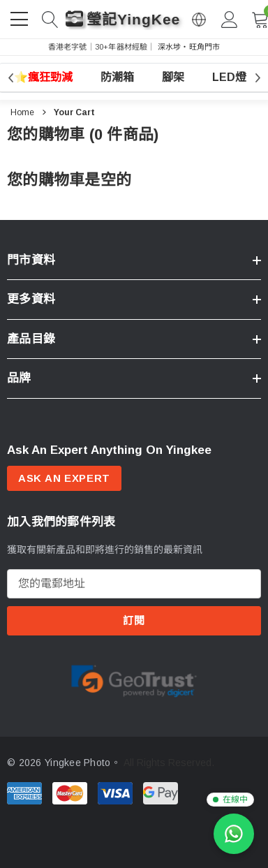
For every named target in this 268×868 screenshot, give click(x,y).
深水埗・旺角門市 (189, 47)
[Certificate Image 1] (134, 679)
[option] (134, 681)
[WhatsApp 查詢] (234, 834)
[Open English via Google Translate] (199, 20)
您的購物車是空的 (69, 180)
